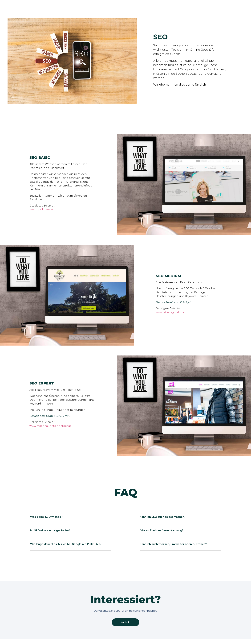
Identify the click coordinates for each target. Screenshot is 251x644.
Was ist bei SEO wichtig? (46, 517)
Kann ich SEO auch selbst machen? (163, 517)
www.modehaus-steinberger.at (50, 426)
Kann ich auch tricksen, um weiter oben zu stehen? (173, 544)
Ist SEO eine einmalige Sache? (50, 530)
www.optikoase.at (41, 209)
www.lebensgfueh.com (171, 312)
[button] (71, 519)
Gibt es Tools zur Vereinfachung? (162, 530)
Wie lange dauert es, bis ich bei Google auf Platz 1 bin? (66, 544)
